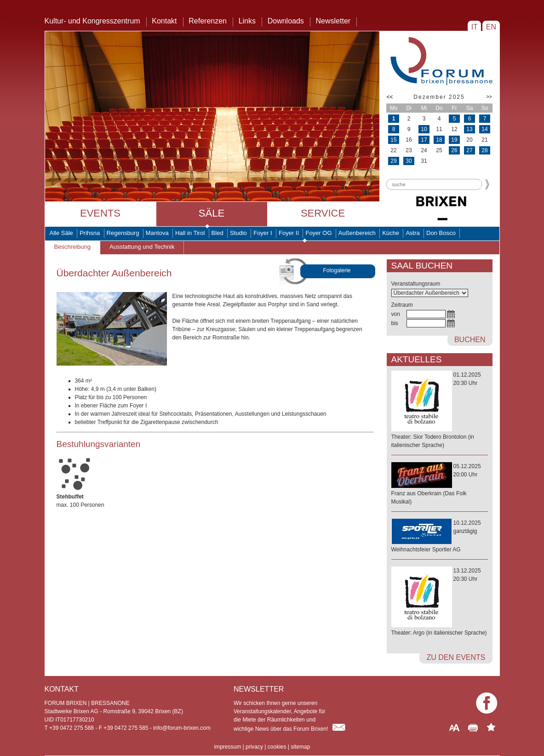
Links (247, 21)
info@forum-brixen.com (182, 728)
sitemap (300, 747)
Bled (218, 233)
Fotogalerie (337, 270)
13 (469, 129)
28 (484, 150)
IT (474, 27)
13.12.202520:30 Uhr (440, 602)
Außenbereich (357, 233)
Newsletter (333, 21)
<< (390, 97)
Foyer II (289, 233)
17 (424, 140)
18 (439, 140)
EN (491, 27)
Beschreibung (73, 247)
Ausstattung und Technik (142, 247)
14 (484, 129)
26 (454, 150)
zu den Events (456, 657)
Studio (238, 233)
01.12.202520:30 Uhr (440, 410)
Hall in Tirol (190, 233)
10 (424, 129)
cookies (277, 747)
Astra (412, 233)
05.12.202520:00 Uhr (440, 484)
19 (454, 140)
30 (409, 161)
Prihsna (90, 233)
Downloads (286, 21)
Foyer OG (318, 233)
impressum (228, 747)
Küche (391, 233)
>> (489, 97)
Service (323, 213)
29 (393, 161)
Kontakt (164, 21)
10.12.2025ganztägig (440, 537)
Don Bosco (441, 233)
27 (469, 150)
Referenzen (208, 21)
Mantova (157, 233)
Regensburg (123, 233)
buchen (470, 340)
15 (393, 140)
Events (100, 213)
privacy (254, 747)
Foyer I (263, 233)
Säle (212, 213)
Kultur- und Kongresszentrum (92, 21)
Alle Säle (61, 233)
